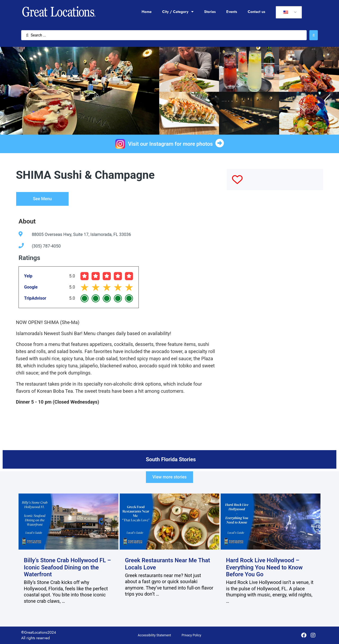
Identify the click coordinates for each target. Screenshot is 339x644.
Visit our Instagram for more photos (171, 144)
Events (232, 12)
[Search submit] (314, 35)
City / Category (178, 12)
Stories (210, 12)
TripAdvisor (35, 298)
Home (146, 12)
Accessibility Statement (154, 635)
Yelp (28, 276)
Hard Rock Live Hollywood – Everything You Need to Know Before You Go (264, 567)
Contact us (256, 12)
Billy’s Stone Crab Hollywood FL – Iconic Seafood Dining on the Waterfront (67, 567)
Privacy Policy (191, 635)
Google (31, 287)
